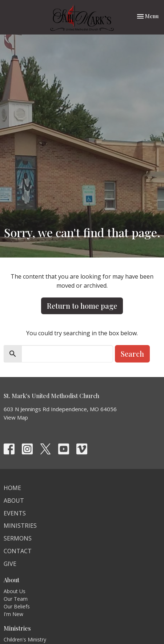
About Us (15, 591)
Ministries (20, 526)
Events (15, 513)
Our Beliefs (17, 606)
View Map (16, 417)
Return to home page (82, 306)
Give (10, 564)
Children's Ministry (25, 639)
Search (132, 354)
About (14, 501)
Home (12, 488)
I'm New (13, 614)
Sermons (18, 538)
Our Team (16, 599)
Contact (18, 551)
